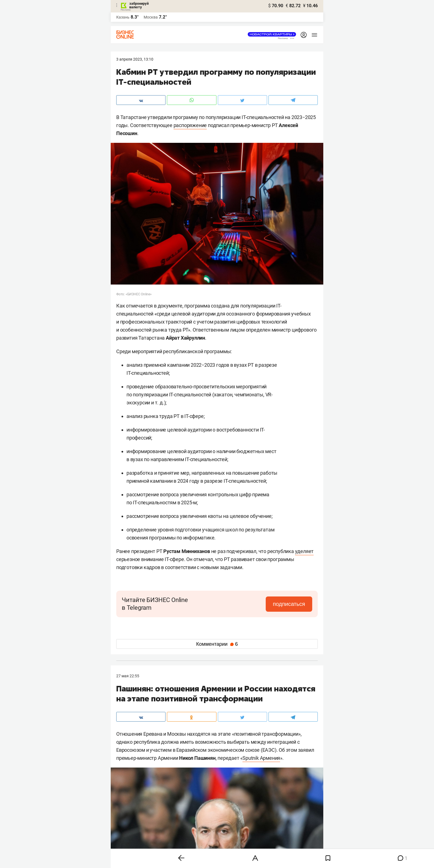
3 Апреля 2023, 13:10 (135, 59)
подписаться (289, 604)
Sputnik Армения (261, 758)
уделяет (304, 551)
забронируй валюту (139, 5)
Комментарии (217, 644)
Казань (123, 17)
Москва (151, 17)
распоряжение (190, 125)
